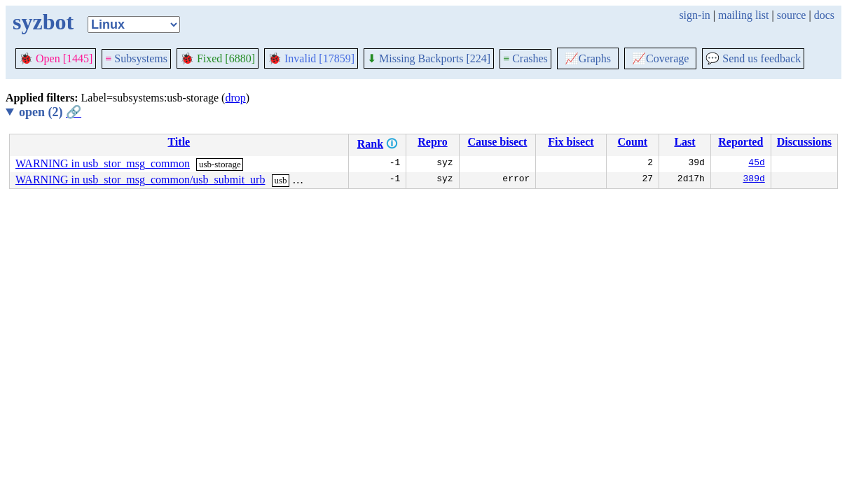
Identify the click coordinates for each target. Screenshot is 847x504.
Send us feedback (753, 58)
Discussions (804, 142)
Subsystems (136, 58)
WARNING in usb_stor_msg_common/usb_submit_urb (140, 180)
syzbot (43, 22)
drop (235, 98)
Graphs (588, 58)
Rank (370, 144)
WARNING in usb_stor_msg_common (103, 163)
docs (824, 15)
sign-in (694, 15)
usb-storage (220, 164)
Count (633, 142)
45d (756, 164)
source (792, 15)
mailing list (743, 15)
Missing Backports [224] (429, 58)
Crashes (525, 58)
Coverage (660, 58)
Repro (432, 142)
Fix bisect (571, 142)
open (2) (50, 112)
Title (179, 142)
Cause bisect (498, 142)
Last (684, 142)
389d (754, 180)
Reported (741, 142)
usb (280, 180)
